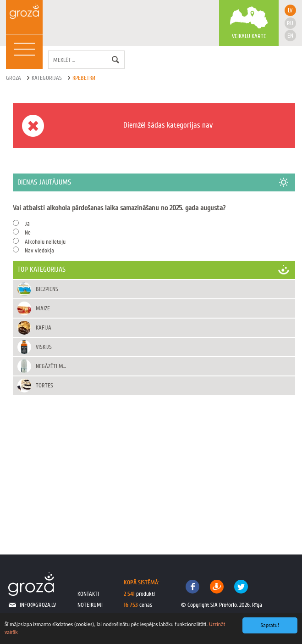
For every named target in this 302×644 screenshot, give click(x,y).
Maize (43, 308)
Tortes (44, 385)
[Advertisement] (154, 465)
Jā (27, 224)
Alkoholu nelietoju (45, 242)
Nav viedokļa (39, 250)
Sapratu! (270, 625)
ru (290, 23)
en (290, 36)
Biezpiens (47, 289)
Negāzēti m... (51, 366)
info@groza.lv (38, 605)
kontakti (88, 594)
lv (290, 10)
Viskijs (44, 347)
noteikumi (90, 605)
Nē (28, 232)
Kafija (44, 328)
